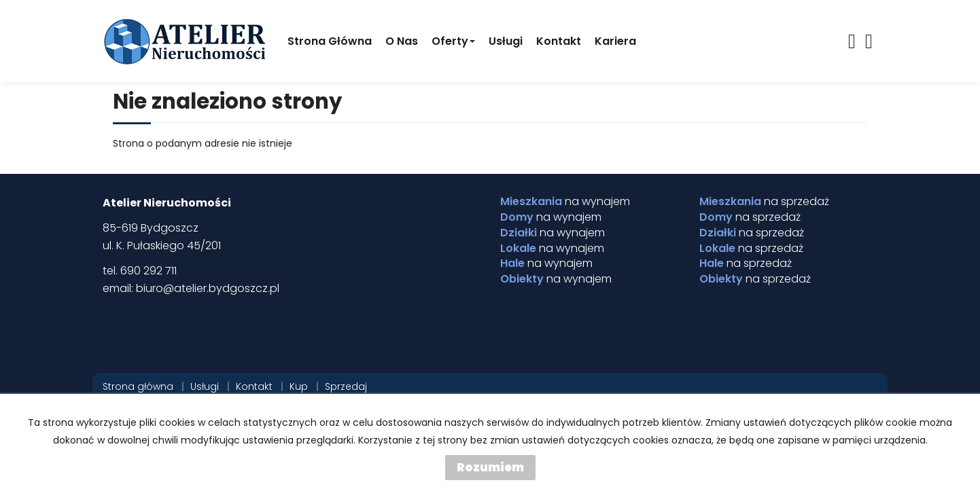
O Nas (402, 41)
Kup (299, 386)
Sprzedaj (346, 386)
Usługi (506, 41)
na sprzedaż (764, 202)
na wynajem (565, 202)
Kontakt (559, 41)
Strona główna (330, 41)
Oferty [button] (453, 41)
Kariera (615, 41)
